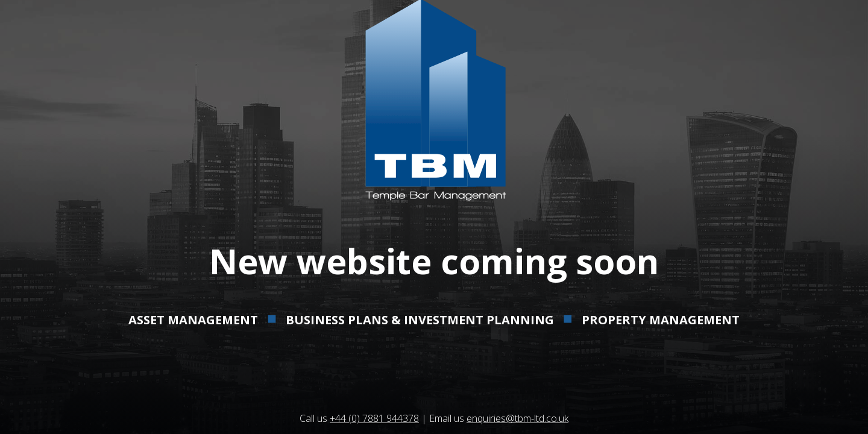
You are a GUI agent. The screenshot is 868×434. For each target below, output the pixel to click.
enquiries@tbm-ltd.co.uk (517, 418)
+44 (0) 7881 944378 (374, 418)
